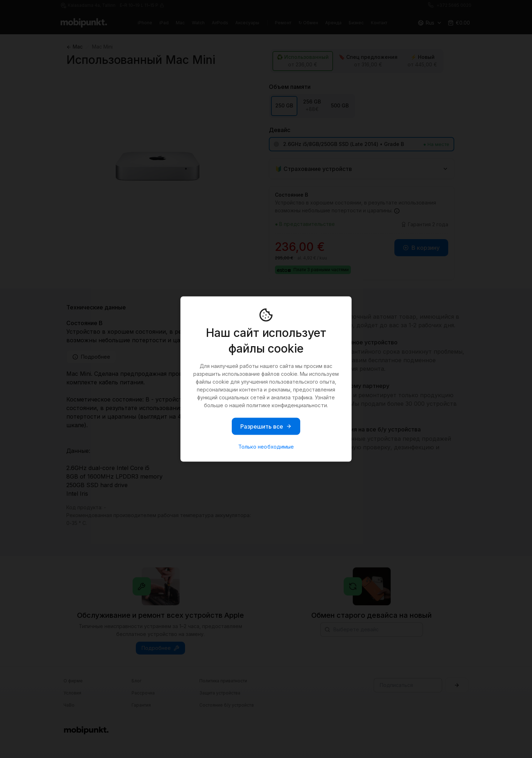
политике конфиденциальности (287, 405)
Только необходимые (266, 447)
